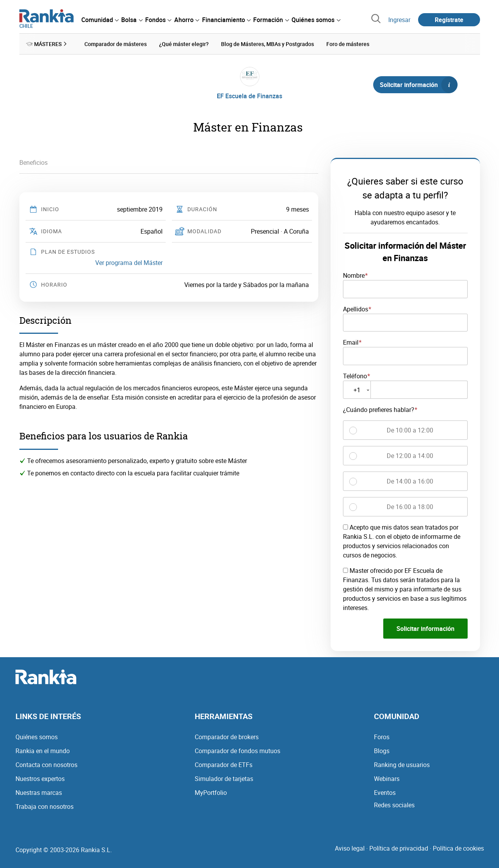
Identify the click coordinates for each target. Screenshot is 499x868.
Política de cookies (458, 848)
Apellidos (356, 309)
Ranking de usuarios (402, 764)
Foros (382, 736)
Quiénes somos (37, 736)
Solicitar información (418, 85)
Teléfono (355, 376)
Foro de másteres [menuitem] (348, 44)
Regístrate (449, 20)
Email (351, 342)
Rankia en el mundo (43, 750)
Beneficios (33, 162)
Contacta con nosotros (46, 764)
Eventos (385, 792)
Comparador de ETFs (224, 764)
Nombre (354, 275)
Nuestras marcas (39, 792)
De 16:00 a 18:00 (410, 507)
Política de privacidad (399, 848)
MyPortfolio (211, 792)
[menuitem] (100, 20)
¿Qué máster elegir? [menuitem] (184, 44)
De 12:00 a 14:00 (410, 456)
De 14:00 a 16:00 (410, 481)
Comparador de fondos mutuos (237, 750)
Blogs (382, 750)
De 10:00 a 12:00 (410, 430)
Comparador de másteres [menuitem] (116, 44)
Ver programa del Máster (129, 263)
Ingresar (399, 20)
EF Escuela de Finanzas (249, 96)
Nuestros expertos (40, 778)
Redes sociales (394, 805)
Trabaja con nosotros (45, 806)
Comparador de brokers (227, 736)
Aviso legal (350, 848)
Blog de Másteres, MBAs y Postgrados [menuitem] (268, 44)
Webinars (387, 778)
